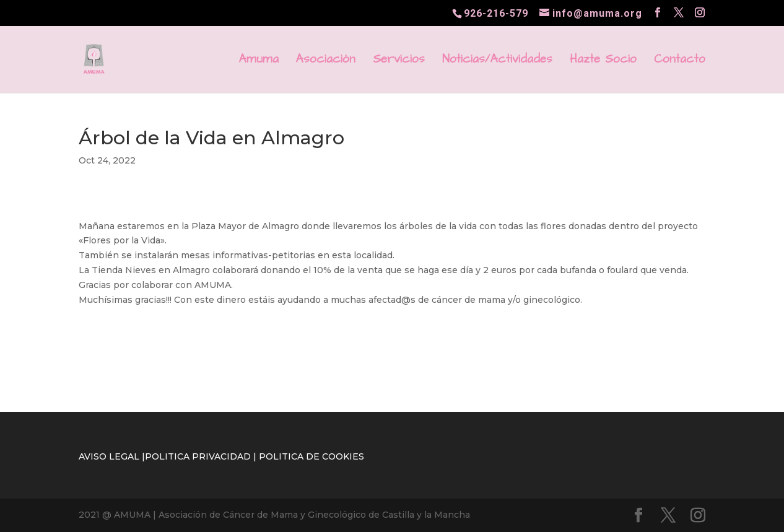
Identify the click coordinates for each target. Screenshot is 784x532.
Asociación (326, 61)
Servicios (399, 61)
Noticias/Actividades (497, 61)
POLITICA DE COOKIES (311, 456)
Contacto (680, 61)
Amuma (259, 61)
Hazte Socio (603, 61)
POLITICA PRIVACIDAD (198, 456)
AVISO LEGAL (109, 456)
